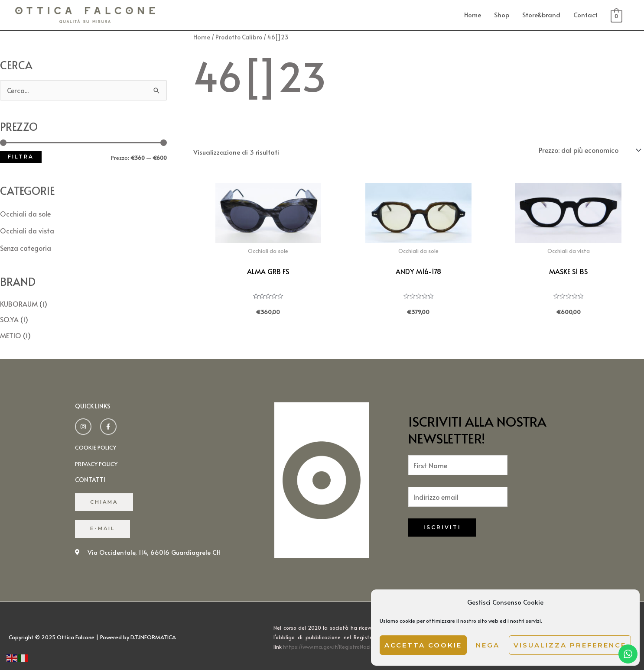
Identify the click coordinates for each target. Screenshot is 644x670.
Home (473, 14)
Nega (488, 645)
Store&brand (541, 14)
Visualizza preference (570, 645)
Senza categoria (25, 245)
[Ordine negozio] (590, 149)
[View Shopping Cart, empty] (616, 15)
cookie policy (97, 442)
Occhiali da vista (26, 229)
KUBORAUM (18, 300)
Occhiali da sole (25, 212)
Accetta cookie (423, 645)
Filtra (21, 156)
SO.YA (9, 316)
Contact (585, 14)
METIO (10, 331)
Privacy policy (98, 458)
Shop (502, 14)
